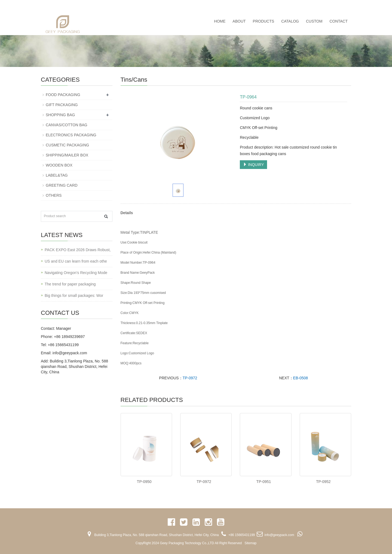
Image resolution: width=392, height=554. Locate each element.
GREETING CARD (62, 185)
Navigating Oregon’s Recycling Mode (76, 273)
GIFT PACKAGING (62, 105)
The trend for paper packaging (70, 284)
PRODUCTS (264, 21)
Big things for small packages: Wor (74, 296)
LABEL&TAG (57, 175)
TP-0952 (323, 482)
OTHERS (54, 195)
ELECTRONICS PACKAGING (71, 135)
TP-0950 (144, 482)
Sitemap (250, 543)
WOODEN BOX (59, 165)
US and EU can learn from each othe (76, 261)
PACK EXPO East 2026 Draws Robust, (78, 250)
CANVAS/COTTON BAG (67, 125)
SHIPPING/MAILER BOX (67, 155)
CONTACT (339, 21)
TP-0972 (190, 378)
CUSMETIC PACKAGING (67, 145)
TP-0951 (264, 482)
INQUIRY (253, 165)
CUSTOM (314, 21)
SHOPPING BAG (60, 115)
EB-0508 (301, 378)
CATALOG (290, 21)
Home (220, 21)
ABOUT (239, 21)
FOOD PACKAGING (63, 95)
